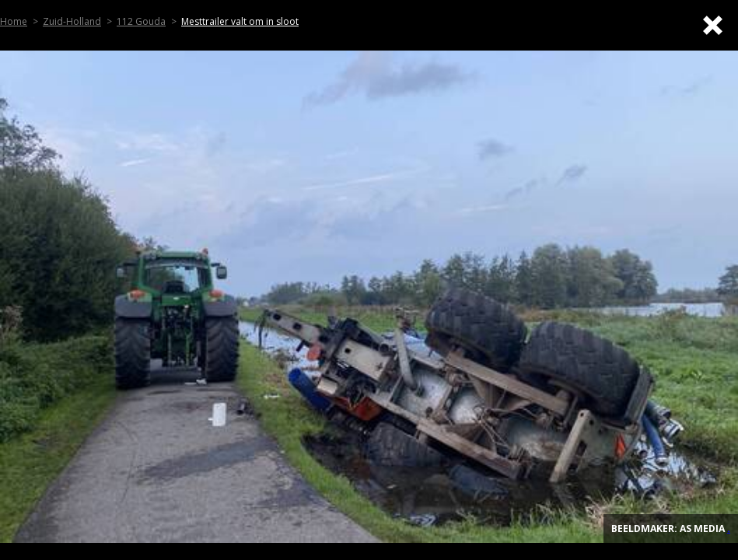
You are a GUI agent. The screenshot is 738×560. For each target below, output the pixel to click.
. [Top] (729, 528)
